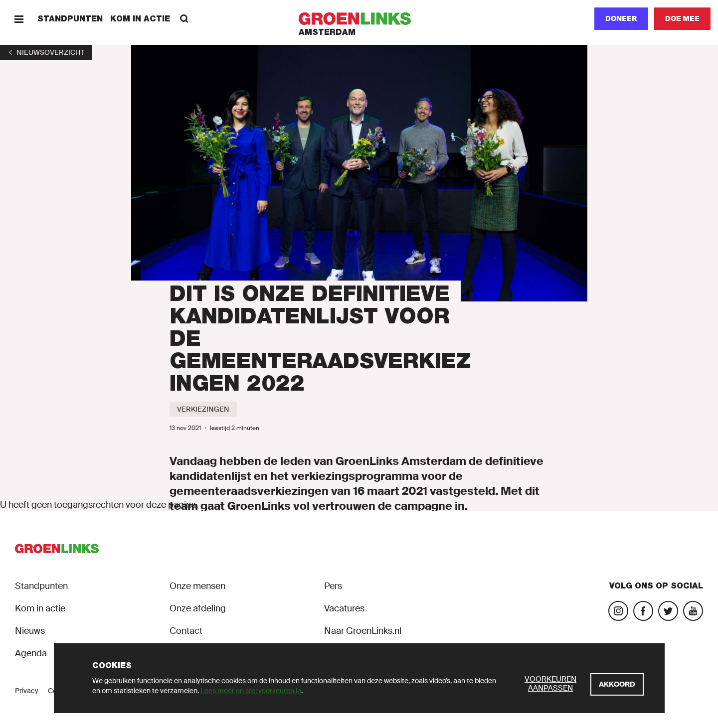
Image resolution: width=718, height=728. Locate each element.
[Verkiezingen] (203, 409)
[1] (46, 52)
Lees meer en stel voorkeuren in (251, 691)
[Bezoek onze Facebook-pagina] (643, 611)
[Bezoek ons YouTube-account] (693, 611)
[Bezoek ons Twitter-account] (668, 611)
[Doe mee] (682, 19)
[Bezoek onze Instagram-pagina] (618, 611)
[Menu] (19, 19)
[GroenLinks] (359, 19)
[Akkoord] (617, 684)
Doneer (621, 18)
